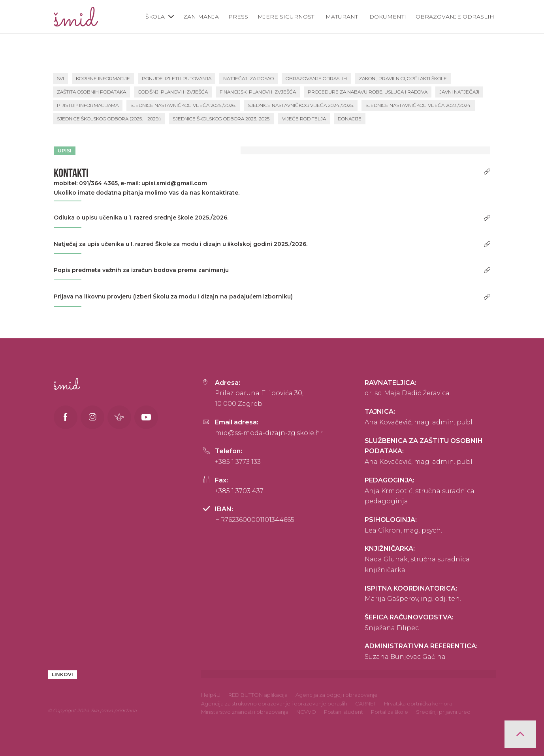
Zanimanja (201, 17)
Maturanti (343, 17)
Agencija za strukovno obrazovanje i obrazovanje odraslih (274, 703)
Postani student (344, 712)
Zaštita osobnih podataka (91, 92)
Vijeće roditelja (304, 119)
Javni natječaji (459, 92)
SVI (60, 78)
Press (238, 17)
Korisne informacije (103, 78)
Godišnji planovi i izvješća (173, 92)
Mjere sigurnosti (287, 17)
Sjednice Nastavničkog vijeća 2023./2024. (418, 105)
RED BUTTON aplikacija (258, 695)
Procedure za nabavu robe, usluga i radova (368, 92)
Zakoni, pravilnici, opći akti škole (403, 78)
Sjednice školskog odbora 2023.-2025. (221, 119)
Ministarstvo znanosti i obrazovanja (245, 712)
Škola (155, 17)
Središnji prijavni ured (443, 712)
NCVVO (306, 712)
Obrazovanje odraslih (455, 17)
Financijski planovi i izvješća (258, 92)
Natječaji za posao (248, 78)
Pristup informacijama (88, 105)
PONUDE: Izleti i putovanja (177, 78)
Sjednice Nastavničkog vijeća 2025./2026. (183, 105)
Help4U (211, 695)
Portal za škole (390, 712)
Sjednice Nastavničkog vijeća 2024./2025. (301, 105)
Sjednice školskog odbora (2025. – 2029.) (109, 119)
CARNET (366, 703)
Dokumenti (388, 17)
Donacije (350, 119)
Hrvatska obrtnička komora (418, 703)
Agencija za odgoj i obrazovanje (337, 695)
